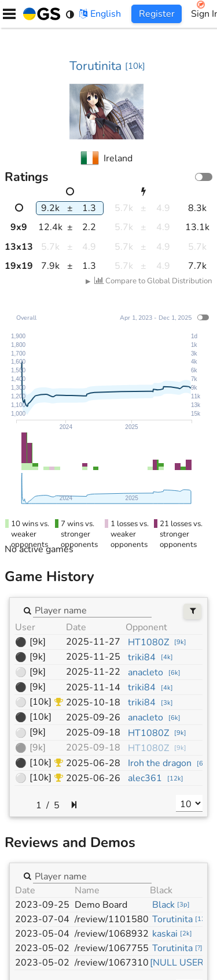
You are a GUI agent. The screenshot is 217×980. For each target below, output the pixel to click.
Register (157, 14)
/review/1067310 (112, 963)
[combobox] (92, 610)
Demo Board (101, 905)
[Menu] (9, 14)
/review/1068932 (112, 934)
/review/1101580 (112, 919)
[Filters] (192, 611)
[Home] (39, 14)
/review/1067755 (112, 948)
